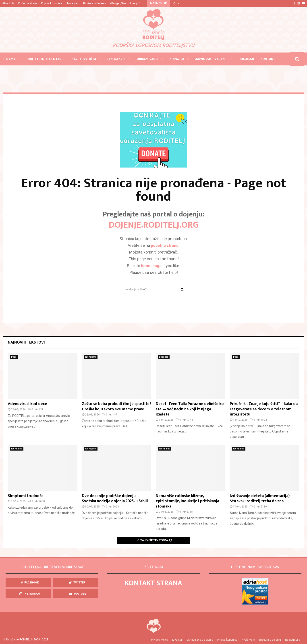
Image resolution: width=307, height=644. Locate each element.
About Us (8, 3)
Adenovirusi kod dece (27, 404)
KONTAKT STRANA (153, 583)
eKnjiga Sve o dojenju (200, 640)
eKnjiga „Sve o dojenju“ (125, 3)
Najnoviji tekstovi (26, 342)
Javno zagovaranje (212, 59)
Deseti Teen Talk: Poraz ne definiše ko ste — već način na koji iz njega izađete (190, 409)
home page (151, 266)
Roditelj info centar (44, 59)
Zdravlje (177, 59)
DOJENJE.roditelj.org (154, 225)
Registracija (293, 640)
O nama (9, 59)
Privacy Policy (160, 640)
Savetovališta (84, 59)
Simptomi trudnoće (26, 496)
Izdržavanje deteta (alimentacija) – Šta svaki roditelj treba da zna (261, 498)
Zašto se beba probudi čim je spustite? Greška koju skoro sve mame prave (117, 406)
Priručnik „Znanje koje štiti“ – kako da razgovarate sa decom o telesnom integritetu (264, 409)
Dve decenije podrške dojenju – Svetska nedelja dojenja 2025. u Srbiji (115, 498)
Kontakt (268, 59)
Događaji (246, 59)
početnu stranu (165, 245)
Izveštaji (177, 640)
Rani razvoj (116, 59)
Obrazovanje (148, 59)
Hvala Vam (73, 3)
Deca (14, 357)
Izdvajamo (91, 357)
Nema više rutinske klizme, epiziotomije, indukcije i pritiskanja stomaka (187, 501)
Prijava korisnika (52, 3)
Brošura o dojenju (95, 3)
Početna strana (28, 3)
